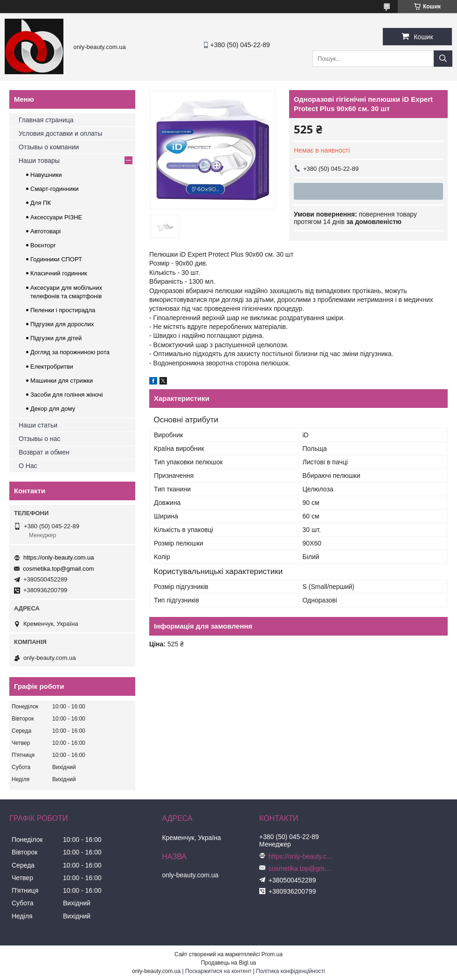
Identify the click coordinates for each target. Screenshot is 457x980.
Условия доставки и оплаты (60, 133)
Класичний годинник (59, 273)
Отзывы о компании (49, 147)
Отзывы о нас (39, 439)
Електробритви (52, 367)
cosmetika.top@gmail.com (59, 569)
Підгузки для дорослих (62, 324)
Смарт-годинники (55, 189)
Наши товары (39, 161)
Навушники (46, 175)
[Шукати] (443, 59)
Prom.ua (272, 954)
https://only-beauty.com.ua (59, 557)
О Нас (28, 466)
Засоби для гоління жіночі (66, 395)
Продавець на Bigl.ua (228, 963)
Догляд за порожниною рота (70, 352)
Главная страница (46, 120)
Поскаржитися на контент (218, 971)
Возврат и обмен (44, 452)
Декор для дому (53, 409)
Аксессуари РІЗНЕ (56, 217)
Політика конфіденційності (291, 971)
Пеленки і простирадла (63, 310)
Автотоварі (45, 231)
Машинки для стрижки (62, 381)
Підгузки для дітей (56, 338)
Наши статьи (38, 425)
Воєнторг (43, 245)
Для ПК (41, 203)
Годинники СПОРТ (56, 259)
